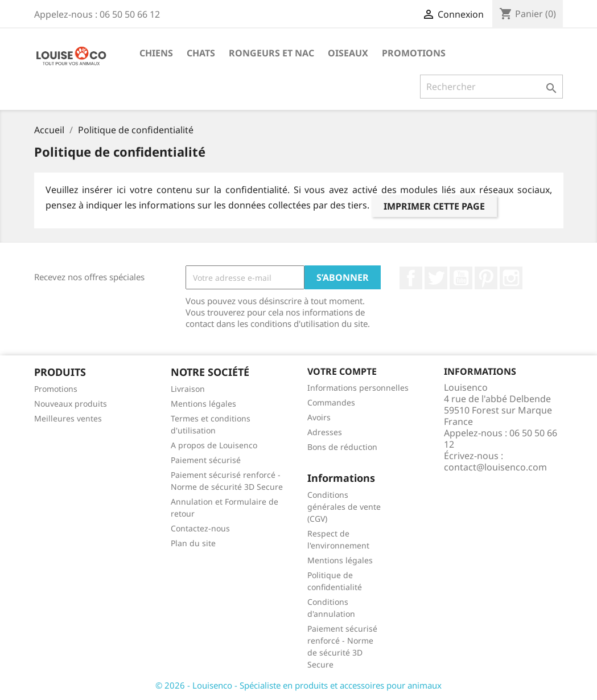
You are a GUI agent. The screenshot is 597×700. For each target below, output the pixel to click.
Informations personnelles (358, 388)
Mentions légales (203, 404)
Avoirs (319, 417)
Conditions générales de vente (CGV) (344, 507)
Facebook (411, 278)
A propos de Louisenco (214, 445)
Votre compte (342, 371)
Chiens (156, 53)
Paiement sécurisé (206, 460)
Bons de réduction (342, 447)
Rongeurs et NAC (271, 53)
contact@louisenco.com (495, 467)
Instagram (511, 278)
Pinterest (486, 278)
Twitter (436, 278)
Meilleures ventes (68, 418)
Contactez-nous (200, 528)
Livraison (188, 389)
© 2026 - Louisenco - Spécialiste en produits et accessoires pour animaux (298, 685)
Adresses (325, 432)
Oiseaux (348, 53)
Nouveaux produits (71, 404)
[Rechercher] (491, 87)
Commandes (331, 402)
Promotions (414, 53)
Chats (201, 53)
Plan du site (193, 543)
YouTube (461, 278)
